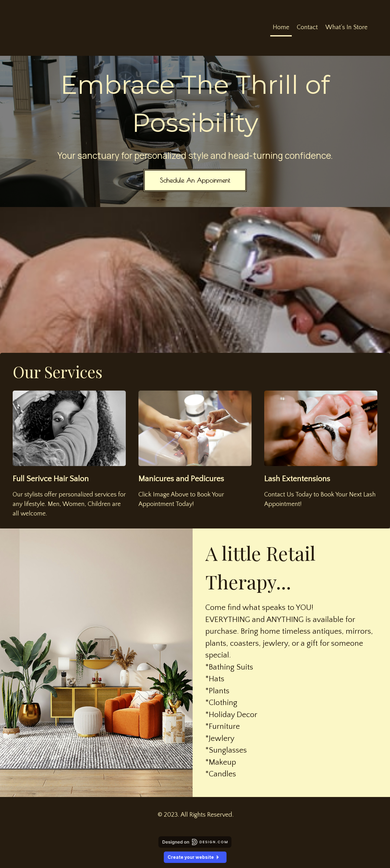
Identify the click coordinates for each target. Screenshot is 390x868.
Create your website (195, 857)
